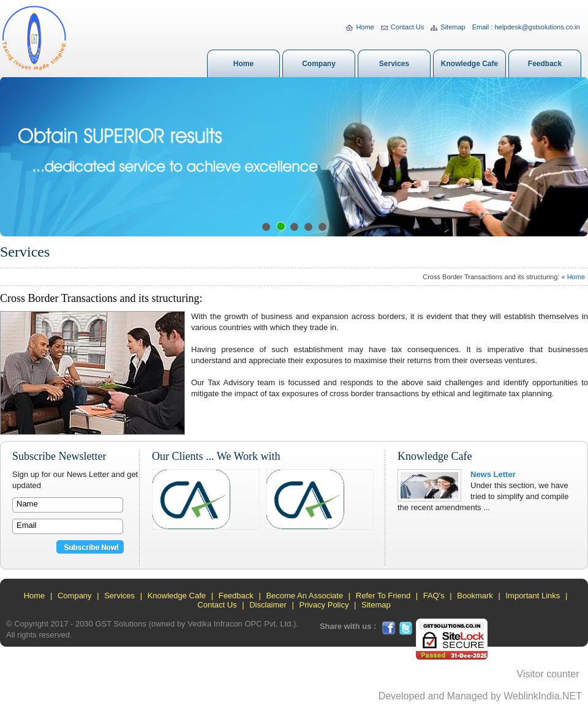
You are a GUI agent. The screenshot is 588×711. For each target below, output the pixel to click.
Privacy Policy (324, 605)
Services (394, 64)
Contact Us (402, 27)
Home (360, 27)
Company (319, 64)
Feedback (545, 64)
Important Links (533, 596)
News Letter (493, 474)
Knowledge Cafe (469, 64)
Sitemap (448, 27)
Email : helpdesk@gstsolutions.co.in (526, 27)
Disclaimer (268, 605)
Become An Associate (304, 596)
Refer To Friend (383, 596)
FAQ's (434, 596)
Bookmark (475, 596)
